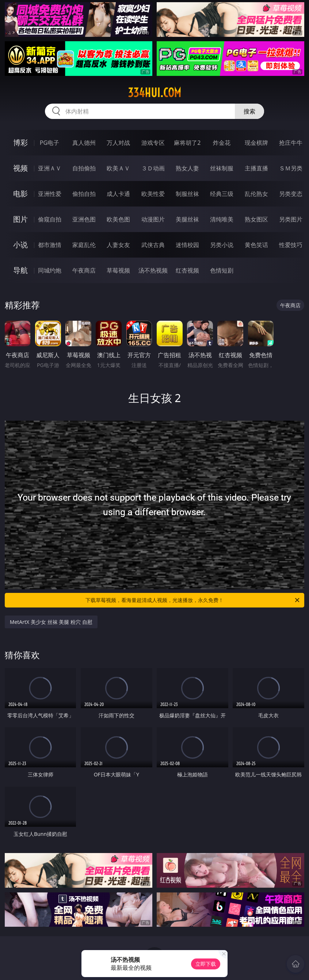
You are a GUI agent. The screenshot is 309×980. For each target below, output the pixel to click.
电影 (20, 194)
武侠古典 (153, 245)
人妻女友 (118, 245)
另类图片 (291, 219)
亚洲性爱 (50, 194)
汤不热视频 (153, 270)
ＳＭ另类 (291, 168)
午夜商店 (84, 270)
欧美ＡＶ (118, 168)
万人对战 (118, 143)
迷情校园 (187, 245)
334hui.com (154, 93)
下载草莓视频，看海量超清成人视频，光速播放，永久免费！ (193, 600)
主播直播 (256, 168)
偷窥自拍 (50, 219)
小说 (20, 245)
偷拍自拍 (84, 194)
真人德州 (84, 143)
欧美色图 (118, 219)
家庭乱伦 (84, 245)
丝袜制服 (222, 168)
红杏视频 (187, 270)
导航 (20, 270)
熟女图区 (256, 219)
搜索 (249, 111)
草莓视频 (118, 270)
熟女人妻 (187, 168)
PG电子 (49, 143)
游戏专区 (153, 143)
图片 (20, 219)
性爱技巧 (291, 245)
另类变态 (291, 194)
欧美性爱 (153, 194)
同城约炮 (50, 270)
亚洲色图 (84, 219)
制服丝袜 (187, 194)
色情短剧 (222, 270)
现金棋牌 (256, 143)
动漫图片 (153, 219)
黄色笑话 (256, 245)
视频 (20, 168)
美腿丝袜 (187, 219)
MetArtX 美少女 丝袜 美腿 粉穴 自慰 (51, 622)
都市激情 (50, 245)
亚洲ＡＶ (50, 168)
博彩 (20, 142)
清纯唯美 (222, 219)
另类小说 (222, 245)
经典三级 (222, 194)
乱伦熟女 (256, 194)
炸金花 (222, 143)
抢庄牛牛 (291, 143)
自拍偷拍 (84, 168)
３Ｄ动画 (153, 168)
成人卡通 (118, 194)
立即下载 (206, 964)
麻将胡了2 (187, 143)
